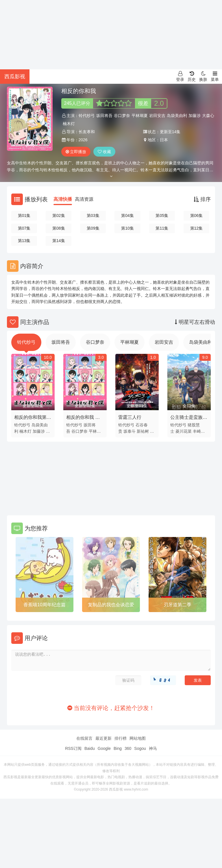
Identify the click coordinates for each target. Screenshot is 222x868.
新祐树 (143, 431)
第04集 (127, 215)
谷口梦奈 (122, 116)
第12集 (197, 228)
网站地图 (138, 738)
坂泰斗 (129, 431)
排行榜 (121, 738)
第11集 (162, 228)
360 (128, 748)
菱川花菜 (184, 431)
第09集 (93, 228)
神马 (153, 748)
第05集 (162, 215)
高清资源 (84, 199)
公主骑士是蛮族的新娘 (189, 418)
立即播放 (76, 152)
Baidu (90, 748)
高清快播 (63, 199)
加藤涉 (195, 116)
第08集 (59, 228)
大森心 (208, 116)
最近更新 (103, 738)
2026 (83, 140)
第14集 (59, 241)
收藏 (104, 152)
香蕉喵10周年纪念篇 (45, 605)
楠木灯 (69, 124)
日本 (164, 140)
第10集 (127, 228)
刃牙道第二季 (177, 605)
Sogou (140, 748)
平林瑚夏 (140, 116)
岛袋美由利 (177, 116)
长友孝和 (87, 132)
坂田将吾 (104, 116)
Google (104, 748)
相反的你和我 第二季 (83, 418)
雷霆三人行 (130, 417)
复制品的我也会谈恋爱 (111, 605)
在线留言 (84, 738)
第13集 (24, 241)
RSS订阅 (73, 748)
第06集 (197, 215)
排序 (202, 199)
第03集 (93, 215)
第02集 (59, 215)
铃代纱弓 (87, 116)
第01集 (24, 215)
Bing (118, 748)
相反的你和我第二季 (33, 418)
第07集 (24, 228)
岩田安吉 (157, 116)
